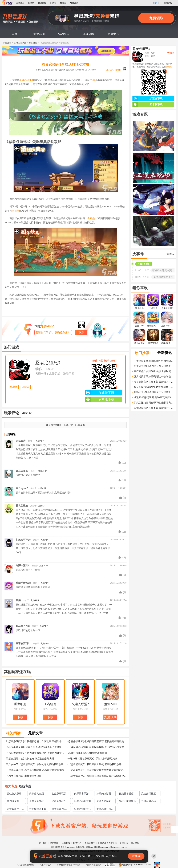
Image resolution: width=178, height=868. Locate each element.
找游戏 (31, 3)
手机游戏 (7, 43)
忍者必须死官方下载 (83, 809)
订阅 (171, 53)
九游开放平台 (91, 843)
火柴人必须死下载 (105, 802)
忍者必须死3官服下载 (60, 802)
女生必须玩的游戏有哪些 (60, 794)
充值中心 (113, 34)
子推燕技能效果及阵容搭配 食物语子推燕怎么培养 (154, 361)
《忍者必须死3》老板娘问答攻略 (24, 776)
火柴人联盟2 (80, 704)
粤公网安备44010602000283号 (135, 865)
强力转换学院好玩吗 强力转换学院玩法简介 (154, 376)
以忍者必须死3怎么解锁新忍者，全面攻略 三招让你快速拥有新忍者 (35, 741)
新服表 (63, 3)
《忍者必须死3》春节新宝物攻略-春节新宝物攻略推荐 (35, 770)
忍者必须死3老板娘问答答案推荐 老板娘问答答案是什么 (97, 741)
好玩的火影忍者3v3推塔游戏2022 (105, 794)
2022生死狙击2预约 (15, 802)
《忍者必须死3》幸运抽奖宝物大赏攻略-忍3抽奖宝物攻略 (97, 770)
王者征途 (50, 704)
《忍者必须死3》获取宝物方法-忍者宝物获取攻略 (95, 764)
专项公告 (124, 843)
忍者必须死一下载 (15, 809)
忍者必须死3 (20, 43)
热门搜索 (33, 43)
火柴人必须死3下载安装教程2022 (37, 802)
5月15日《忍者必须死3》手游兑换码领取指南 (93, 759)
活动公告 (64, 34)
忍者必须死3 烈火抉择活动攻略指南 (88, 753)
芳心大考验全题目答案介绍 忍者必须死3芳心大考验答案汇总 (35, 747)
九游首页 (20, 3)
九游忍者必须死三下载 (150, 802)
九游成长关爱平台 (108, 843)
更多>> (170, 254)
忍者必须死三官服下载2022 (150, 794)
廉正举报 (135, 843)
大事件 (138, 254)
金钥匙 (91, 218)
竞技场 (16, 211)
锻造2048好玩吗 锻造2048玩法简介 (153, 397)
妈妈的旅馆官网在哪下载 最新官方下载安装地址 (154, 403)
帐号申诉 (77, 843)
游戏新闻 (39, 34)
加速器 (26, 387)
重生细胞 (20, 704)
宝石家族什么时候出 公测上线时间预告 (154, 371)
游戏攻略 (88, 34)
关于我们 (43, 843)
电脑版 (14, 387)
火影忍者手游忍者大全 (83, 794)
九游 (93, 80)
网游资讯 (74, 3)
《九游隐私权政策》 (26, 865)
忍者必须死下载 (83, 801)
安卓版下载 (100, 399)
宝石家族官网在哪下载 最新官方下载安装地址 (154, 382)
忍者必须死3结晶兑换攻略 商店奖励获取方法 (30, 759)
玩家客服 (66, 843)
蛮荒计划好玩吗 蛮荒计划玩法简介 (152, 366)
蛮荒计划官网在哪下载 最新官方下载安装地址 (154, 408)
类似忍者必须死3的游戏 (105, 809)
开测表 (53, 3)
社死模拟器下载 (38, 809)
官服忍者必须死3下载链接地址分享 (127, 794)
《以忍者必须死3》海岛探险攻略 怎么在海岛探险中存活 (97, 747)
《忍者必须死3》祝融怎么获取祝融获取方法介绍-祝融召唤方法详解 (97, 776)
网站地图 (54, 843)
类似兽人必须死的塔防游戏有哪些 (15, 794)
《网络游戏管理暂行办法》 (68, 865)
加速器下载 (100, 393)
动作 (39, 369)
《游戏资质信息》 (94, 865)
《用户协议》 (46, 865)
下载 (81, 332)
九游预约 (110, 717)
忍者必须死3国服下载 (60, 809)
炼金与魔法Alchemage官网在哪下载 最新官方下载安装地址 (154, 387)
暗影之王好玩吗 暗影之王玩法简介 (152, 392)
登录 (155, 3)
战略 (105, 709)
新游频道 (42, 3)
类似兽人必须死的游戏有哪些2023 (38, 794)
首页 (14, 34)
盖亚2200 (110, 704)
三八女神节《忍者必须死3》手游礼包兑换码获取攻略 (35, 764)
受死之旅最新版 (127, 801)
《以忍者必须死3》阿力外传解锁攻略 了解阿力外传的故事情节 (35, 753)
